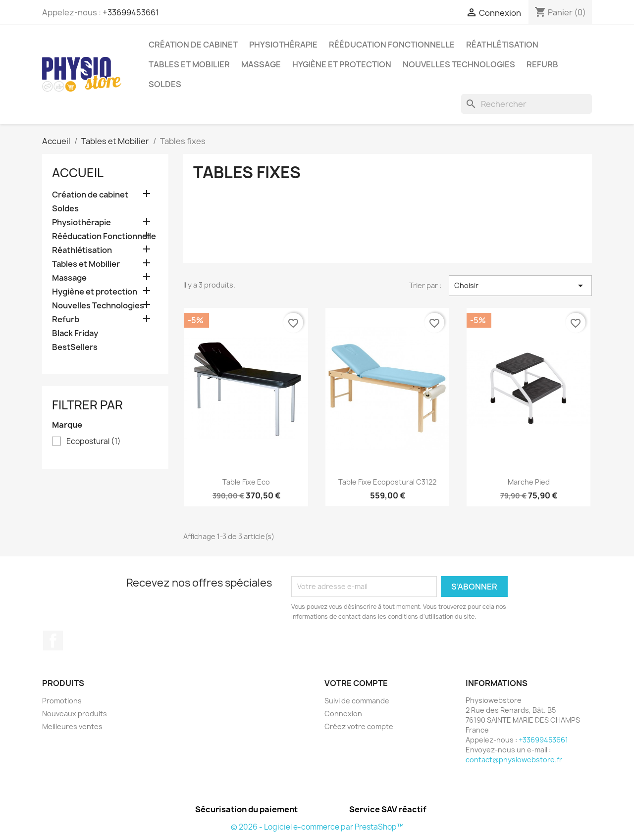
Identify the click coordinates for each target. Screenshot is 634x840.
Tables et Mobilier (189, 64)
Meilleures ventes (72, 726)
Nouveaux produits (75, 714)
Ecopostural (94, 442)
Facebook (53, 641)
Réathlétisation (502, 45)
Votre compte (356, 683)
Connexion (343, 714)
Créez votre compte (359, 726)
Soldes (165, 84)
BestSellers (75, 347)
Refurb (542, 64)
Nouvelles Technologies (459, 64)
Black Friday (75, 333)
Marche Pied (529, 482)
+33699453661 (131, 12)
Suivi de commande (357, 701)
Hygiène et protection (342, 64)
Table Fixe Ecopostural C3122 (387, 482)
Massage (261, 64)
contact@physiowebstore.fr (514, 760)
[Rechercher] (527, 104)
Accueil (78, 173)
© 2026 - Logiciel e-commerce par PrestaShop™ (317, 827)
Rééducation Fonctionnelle (392, 45)
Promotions (62, 701)
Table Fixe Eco (246, 482)
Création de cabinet (193, 45)
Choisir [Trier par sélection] (520, 286)
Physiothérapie (283, 45)
